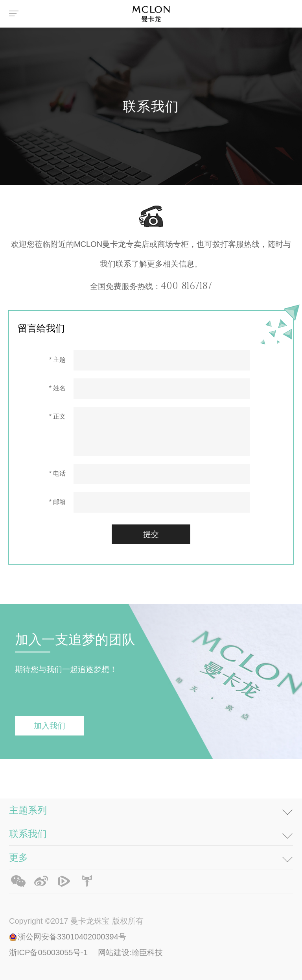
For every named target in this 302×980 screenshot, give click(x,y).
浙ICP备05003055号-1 (50, 952)
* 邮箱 (58, 502)
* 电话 (58, 473)
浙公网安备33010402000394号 (72, 937)
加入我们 (50, 726)
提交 (151, 534)
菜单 (15, 14)
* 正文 (58, 416)
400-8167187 (186, 285)
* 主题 (58, 360)
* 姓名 (58, 388)
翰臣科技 (147, 952)
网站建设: (115, 952)
